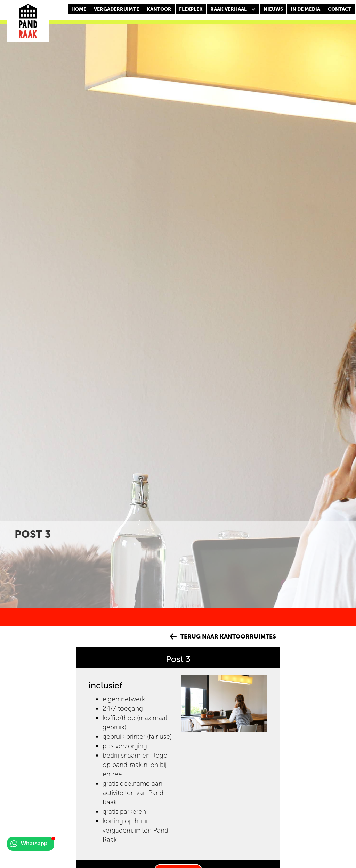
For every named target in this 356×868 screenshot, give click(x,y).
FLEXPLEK (191, 9)
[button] (233, 9)
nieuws (273, 9)
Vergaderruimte (116, 9)
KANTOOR (159, 9)
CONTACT (340, 9)
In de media (305, 9)
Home (79, 9)
